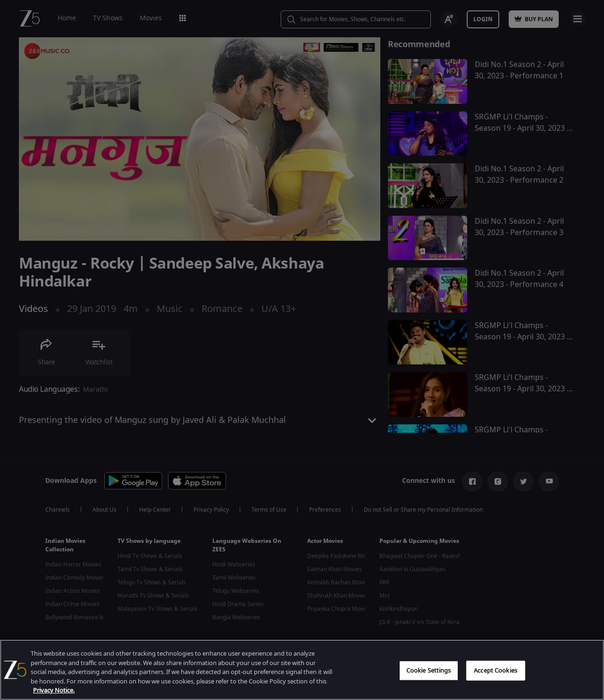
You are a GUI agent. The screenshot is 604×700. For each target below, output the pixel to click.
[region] (302, 670)
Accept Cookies (495, 670)
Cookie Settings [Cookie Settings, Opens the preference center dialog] (429, 670)
